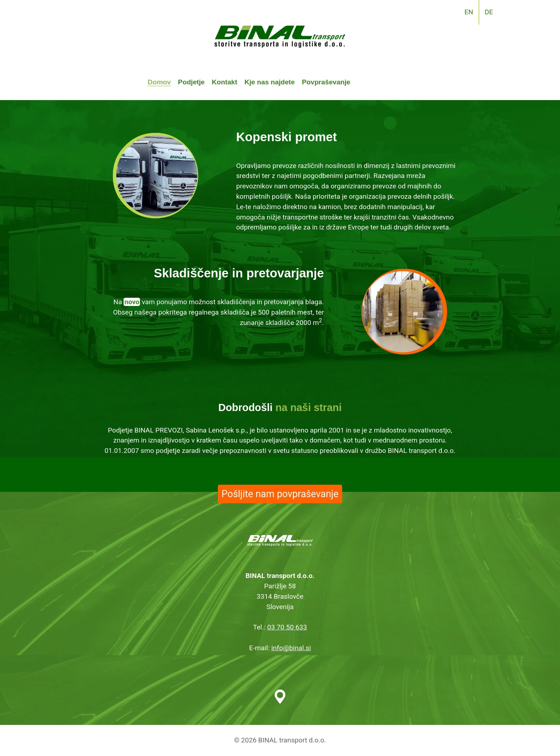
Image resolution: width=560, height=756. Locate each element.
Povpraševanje (326, 82)
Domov (159, 82)
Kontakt (224, 82)
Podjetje (191, 82)
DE (489, 12)
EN (469, 12)
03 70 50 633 (287, 627)
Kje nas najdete (269, 82)
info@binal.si (291, 648)
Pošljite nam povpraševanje (280, 494)
